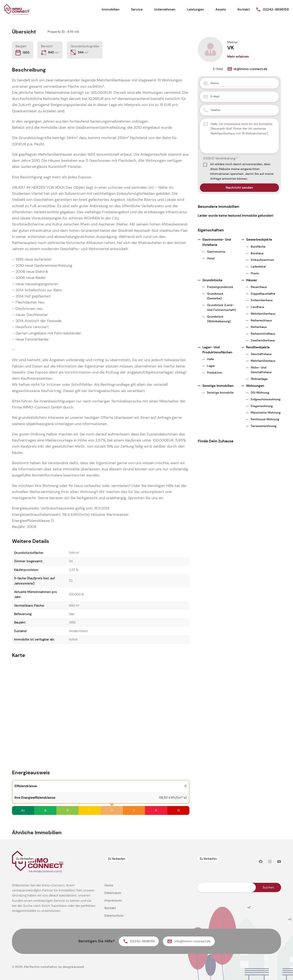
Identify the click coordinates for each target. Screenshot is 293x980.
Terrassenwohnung (264, 426)
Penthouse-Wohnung (265, 419)
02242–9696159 (276, 9)
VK (231, 48)
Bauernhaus (259, 287)
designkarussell (73, 967)
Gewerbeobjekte (259, 240)
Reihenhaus (259, 327)
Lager (211, 366)
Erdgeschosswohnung (266, 399)
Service (137, 9)
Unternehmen (165, 9)
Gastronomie (216, 252)
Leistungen (195, 9)
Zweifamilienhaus (263, 340)
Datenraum (113, 893)
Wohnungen (255, 386)
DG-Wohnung (260, 393)
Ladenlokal (258, 267)
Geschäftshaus (261, 354)
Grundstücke (212, 280)
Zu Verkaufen (25, 859)
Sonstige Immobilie (220, 393)
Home (109, 885)
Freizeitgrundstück (220, 287)
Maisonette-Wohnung (266, 412)
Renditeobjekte (258, 347)
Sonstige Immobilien (218, 386)
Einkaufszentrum (262, 260)
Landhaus (257, 307)
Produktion (215, 373)
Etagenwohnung (262, 406)
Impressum (113, 900)
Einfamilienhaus (262, 300)
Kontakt (244, 9)
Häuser (252, 280)
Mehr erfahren (238, 57)
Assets (221, 9)
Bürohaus (257, 253)
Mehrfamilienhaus (263, 314)
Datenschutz (114, 916)
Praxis (255, 273)
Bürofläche (258, 247)
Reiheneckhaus (261, 320)
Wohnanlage (259, 379)
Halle (210, 359)
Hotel (211, 258)
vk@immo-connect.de (247, 69)
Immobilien (111, 9)
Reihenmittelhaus (263, 334)
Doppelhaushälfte (263, 294)
